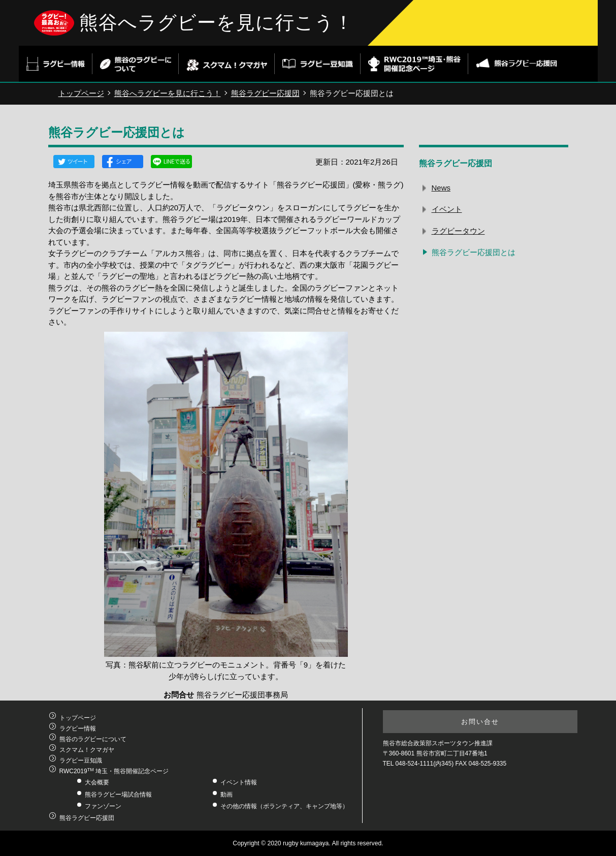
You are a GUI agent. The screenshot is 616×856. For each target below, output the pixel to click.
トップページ (81, 93)
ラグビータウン (458, 231)
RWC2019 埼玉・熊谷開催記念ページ (114, 771)
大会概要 (97, 782)
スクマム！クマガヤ (87, 750)
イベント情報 (239, 782)
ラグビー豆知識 (81, 760)
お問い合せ (480, 722)
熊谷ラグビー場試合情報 (118, 795)
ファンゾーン (103, 806)
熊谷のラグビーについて (93, 739)
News (441, 188)
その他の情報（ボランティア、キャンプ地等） (284, 806)
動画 (226, 795)
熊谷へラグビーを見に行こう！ (216, 23)
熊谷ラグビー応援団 (265, 93)
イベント (447, 209)
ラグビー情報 (78, 728)
